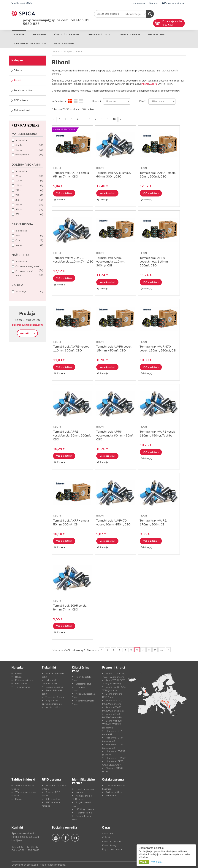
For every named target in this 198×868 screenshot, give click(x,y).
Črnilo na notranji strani (27, 267)
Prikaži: (143, 101)
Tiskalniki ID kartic (55, 697)
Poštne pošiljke (114, 792)
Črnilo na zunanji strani (27, 274)
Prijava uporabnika (173, 3)
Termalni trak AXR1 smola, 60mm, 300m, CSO (114, 175)
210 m (27, 190)
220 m (27, 195)
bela (27, 236)
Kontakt (153, 3)
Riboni (17, 80)
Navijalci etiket (53, 707)
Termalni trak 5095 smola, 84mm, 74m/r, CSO (70, 608)
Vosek (27, 150)
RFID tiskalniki (53, 799)
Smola (27, 145)
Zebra (154, 84)
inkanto (145, 84)
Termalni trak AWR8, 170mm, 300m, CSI (153, 523)
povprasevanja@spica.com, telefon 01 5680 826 (56, 22)
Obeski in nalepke (85, 789)
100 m (27, 181)
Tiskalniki (39, 35)
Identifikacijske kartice (30, 43)
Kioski (18, 799)
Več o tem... (157, 862)
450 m (27, 210)
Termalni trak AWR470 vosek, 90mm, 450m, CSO (113, 523)
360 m (27, 205)
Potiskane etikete (24, 91)
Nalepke (19, 35)
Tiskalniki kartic (84, 813)
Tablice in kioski (129, 35)
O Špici (106, 837)
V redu (144, 862)
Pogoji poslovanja (112, 849)
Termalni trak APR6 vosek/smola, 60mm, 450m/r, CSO (115, 436)
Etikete (18, 70)
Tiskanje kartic (22, 110)
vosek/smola (27, 155)
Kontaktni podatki (112, 842)
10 (114, 119)
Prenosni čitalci (99, 35)
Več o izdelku (64, 193)
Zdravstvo (111, 796)
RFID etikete (21, 100)
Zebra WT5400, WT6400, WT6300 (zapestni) (112, 724)
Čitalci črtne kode (67, 35)
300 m (27, 200)
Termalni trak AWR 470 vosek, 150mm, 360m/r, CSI (158, 349)
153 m (27, 186)
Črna (27, 240)
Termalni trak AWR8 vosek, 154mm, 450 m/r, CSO (114, 349)
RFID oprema (156, 35)
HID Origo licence (85, 809)
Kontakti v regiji (110, 845)
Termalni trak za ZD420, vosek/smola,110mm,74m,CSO (73, 260)
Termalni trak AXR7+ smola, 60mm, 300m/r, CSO (158, 175)
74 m (27, 176)
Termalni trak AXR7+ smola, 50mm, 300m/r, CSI (71, 523)
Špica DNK (108, 834)
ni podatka (19, 140)
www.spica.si (138, 3)
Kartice (79, 792)
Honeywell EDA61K (116, 758)
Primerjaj (60, 200)
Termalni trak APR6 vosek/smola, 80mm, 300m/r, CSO (72, 436)
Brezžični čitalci (84, 684)
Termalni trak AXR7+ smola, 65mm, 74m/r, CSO (71, 175)
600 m (27, 214)
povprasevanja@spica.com (27, 325)
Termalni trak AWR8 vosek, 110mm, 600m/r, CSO (71, 349)
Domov (56, 52)
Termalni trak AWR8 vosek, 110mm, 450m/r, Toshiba (158, 434)
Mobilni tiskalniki (54, 687)
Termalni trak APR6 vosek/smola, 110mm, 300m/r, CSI (111, 262)
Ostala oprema (64, 43)
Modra (27, 245)
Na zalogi (27, 292)
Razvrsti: (97, 101)
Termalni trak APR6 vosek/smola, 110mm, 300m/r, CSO (154, 262)
